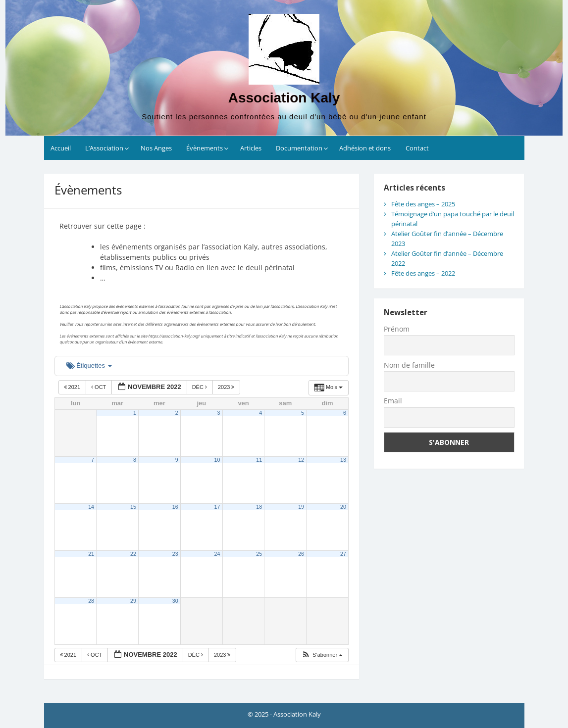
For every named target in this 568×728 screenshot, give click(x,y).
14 (91, 507)
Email (393, 401)
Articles (251, 148)
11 (259, 460)
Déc (200, 387)
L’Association (104, 148)
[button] (322, 655)
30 (175, 601)
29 (133, 601)
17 (217, 507)
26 (301, 554)
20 (343, 507)
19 (301, 507)
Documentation (299, 148)
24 (217, 554)
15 (133, 507)
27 (343, 554)
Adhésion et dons (365, 148)
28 (91, 601)
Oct (99, 387)
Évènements (205, 148)
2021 (73, 387)
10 (217, 460)
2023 (227, 387)
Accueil (61, 148)
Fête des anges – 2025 (423, 204)
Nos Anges (156, 148)
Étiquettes (89, 365)
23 (175, 554)
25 (259, 554)
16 (175, 507)
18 (259, 507)
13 (343, 460)
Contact (417, 148)
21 (91, 554)
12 (301, 460)
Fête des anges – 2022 (423, 273)
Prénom (397, 329)
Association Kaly (284, 98)
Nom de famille (409, 365)
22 (133, 554)
